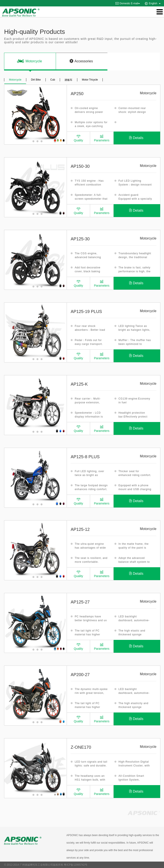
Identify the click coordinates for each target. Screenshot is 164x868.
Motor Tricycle (90, 80)
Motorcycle (15, 80)
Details (136, 138)
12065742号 (80, 865)
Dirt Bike (36, 80)
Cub (53, 80)
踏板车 (69, 80)
